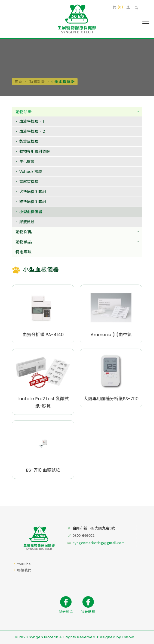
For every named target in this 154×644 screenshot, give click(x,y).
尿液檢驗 (27, 222)
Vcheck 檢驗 (31, 172)
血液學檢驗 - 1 (32, 122)
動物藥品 (24, 242)
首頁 (18, 81)
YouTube (24, 564)
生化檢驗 (27, 162)
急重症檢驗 (29, 142)
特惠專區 (24, 252)
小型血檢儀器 (31, 212)
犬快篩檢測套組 (33, 192)
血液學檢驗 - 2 (32, 132)
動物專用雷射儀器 (35, 152)
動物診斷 (37, 81)
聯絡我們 (24, 570)
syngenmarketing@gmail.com (99, 543)
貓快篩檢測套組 (33, 202)
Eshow (128, 637)
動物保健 (24, 232)
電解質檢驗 (29, 182)
